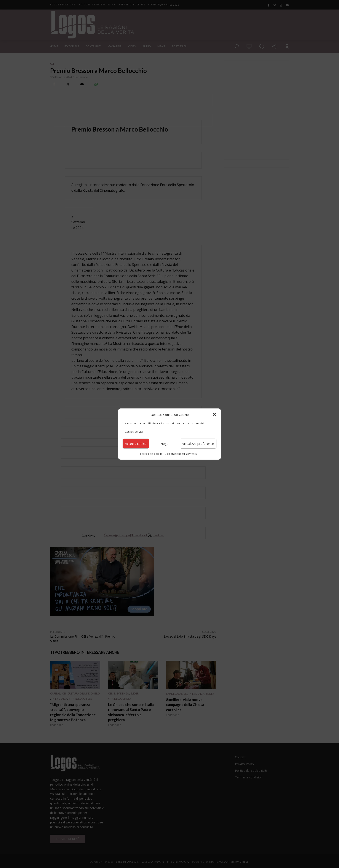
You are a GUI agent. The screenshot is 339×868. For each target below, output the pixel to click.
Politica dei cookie (151, 454)
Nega (164, 444)
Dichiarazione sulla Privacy (181, 454)
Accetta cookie (136, 444)
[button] (214, 415)
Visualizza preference (198, 444)
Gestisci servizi (134, 432)
